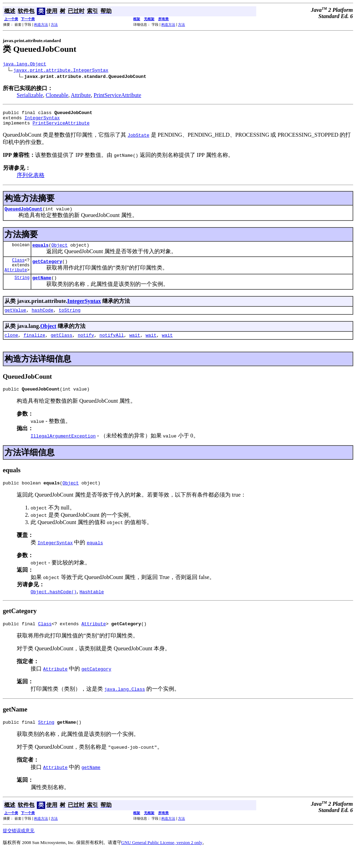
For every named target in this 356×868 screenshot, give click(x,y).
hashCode (42, 321)
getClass (62, 347)
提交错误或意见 (19, 847)
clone (11, 347)
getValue (15, 321)
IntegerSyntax (42, 121)
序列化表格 (31, 179)
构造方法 (41, 25)
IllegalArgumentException (63, 449)
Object (60, 251)
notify (86, 347)
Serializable (30, 96)
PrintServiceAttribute (117, 96)
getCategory (47, 270)
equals (41, 251)
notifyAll (112, 347)
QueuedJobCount (23, 214)
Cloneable (57, 96)
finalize (34, 347)
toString (70, 321)
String (22, 288)
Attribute (81, 96)
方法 (54, 25)
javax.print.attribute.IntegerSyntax (61, 71)
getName (42, 288)
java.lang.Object (25, 65)
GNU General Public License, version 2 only (162, 859)
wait (135, 347)
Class (18, 267)
